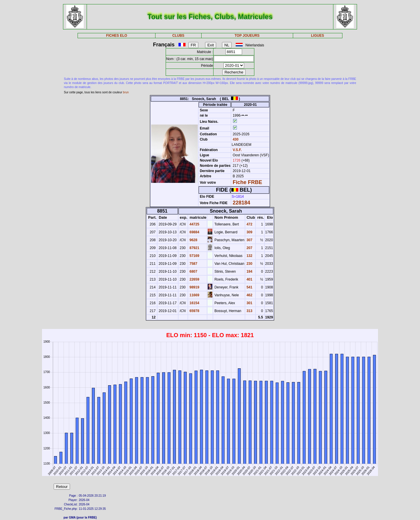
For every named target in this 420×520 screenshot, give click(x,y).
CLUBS (178, 36)
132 (249, 256)
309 (249, 232)
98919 (194, 287)
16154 (194, 303)
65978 (194, 311)
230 (249, 264)
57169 (194, 256)
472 (249, 224)
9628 (193, 240)
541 (249, 287)
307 (249, 240)
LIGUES (317, 36)
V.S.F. (237, 150)
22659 (194, 279)
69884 (194, 232)
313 (249, 311)
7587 (193, 264)
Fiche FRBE (247, 182)
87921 (194, 248)
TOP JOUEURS (247, 36)
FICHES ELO (117, 36)
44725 (194, 224)
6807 (193, 272)
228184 (242, 203)
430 (235, 139)
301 (249, 303)
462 (249, 295)
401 (249, 279)
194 (249, 272)
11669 (194, 295)
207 (249, 248)
